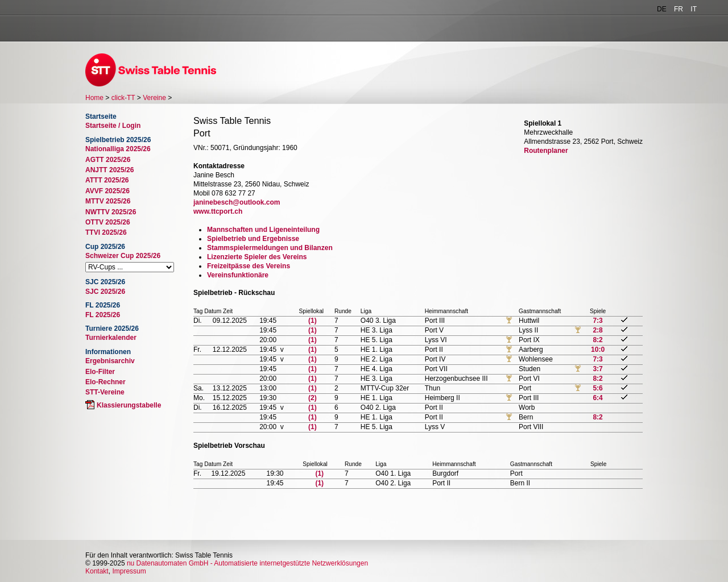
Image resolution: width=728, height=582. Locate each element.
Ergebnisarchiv (110, 361)
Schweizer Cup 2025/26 (123, 256)
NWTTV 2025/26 (111, 212)
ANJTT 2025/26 (109, 170)
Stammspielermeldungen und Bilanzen (270, 248)
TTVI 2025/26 (106, 232)
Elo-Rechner (106, 382)
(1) (313, 321)
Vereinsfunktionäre (238, 275)
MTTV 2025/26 (108, 201)
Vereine (154, 98)
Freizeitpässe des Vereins (249, 266)
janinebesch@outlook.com (237, 202)
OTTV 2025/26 (108, 222)
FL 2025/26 (103, 315)
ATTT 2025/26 (107, 180)
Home (94, 98)
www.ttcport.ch (218, 211)
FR (679, 9)
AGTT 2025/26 (108, 160)
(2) (313, 398)
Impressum (129, 571)
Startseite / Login (113, 126)
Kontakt (97, 571)
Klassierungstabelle (129, 405)
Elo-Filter (100, 372)
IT (694, 9)
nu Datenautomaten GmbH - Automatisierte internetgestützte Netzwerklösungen (247, 563)
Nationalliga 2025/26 (118, 149)
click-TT (123, 98)
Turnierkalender (111, 338)
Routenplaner (546, 151)
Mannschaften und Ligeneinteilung (263, 230)
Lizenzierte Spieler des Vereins (257, 257)
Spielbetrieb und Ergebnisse (253, 239)
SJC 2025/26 (105, 292)
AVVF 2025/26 (107, 191)
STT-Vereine (105, 392)
